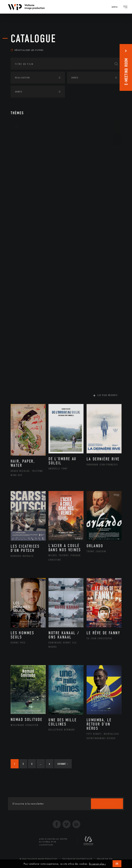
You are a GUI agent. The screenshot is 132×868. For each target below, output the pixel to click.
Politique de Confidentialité (77, 859)
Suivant (63, 764)
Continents (22, 139)
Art (17, 126)
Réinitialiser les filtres (27, 50)
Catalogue (33, 39)
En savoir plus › (97, 864)
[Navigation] (116, 7)
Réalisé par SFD (105, 859)
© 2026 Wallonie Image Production (39, 859)
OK (117, 864)
